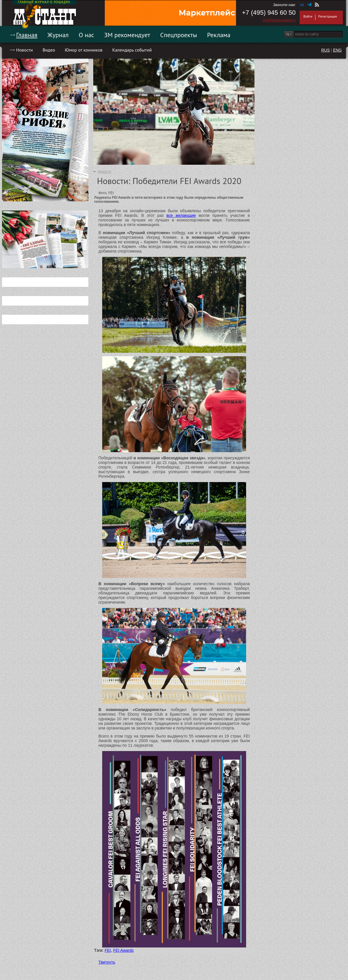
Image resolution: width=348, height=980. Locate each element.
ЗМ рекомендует (127, 35)
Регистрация (328, 16)
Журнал (58, 35)
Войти (308, 16)
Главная (27, 35)
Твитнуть (107, 962)
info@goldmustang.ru (279, 20)
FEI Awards (123, 950)
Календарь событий (132, 50)
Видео (49, 50)
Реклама (219, 35)
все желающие (181, 215)
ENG (337, 50)
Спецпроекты (179, 35)
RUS (326, 50)
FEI (108, 950)
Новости (24, 50)
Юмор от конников (84, 50)
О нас (86, 35)
